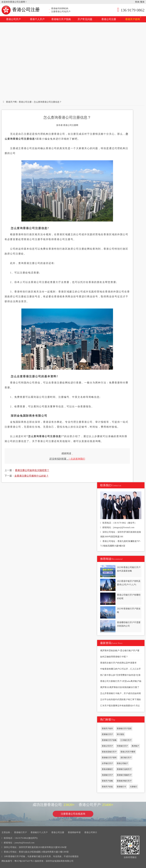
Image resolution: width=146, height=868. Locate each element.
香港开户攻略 (107, 781)
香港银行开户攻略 (109, 740)
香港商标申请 (74, 832)
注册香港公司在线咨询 (73, 814)
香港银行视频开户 (124, 775)
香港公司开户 (13, 19)
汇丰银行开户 (126, 740)
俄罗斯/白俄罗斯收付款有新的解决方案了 (120, 687)
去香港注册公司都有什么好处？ (31, 476)
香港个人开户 (37, 19)
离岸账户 (135, 746)
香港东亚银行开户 (109, 752)
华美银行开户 (122, 746)
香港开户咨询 (133, 18)
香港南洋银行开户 (124, 781)
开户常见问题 (85, 19)
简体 (137, 2)
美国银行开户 (107, 775)
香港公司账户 (122, 763)
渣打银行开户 (126, 758)
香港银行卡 (121, 787)
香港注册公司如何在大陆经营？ (32, 470)
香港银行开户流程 (124, 729)
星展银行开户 (107, 734)
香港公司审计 (91, 832)
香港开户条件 (107, 729)
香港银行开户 (20, 832)
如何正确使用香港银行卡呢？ (114, 657)
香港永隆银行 (107, 769)
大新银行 (133, 787)
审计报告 (120, 734)
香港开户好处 (107, 787)
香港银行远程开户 (124, 769)
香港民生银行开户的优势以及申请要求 (118, 663)
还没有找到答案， (67, 459)
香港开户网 (11, 102)
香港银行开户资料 (109, 758)
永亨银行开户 (107, 763)
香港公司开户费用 (128, 752)
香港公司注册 (21, 10)
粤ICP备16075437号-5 (24, 861)
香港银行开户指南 (61, 19)
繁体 (142, 2)
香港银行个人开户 (39, 832)
